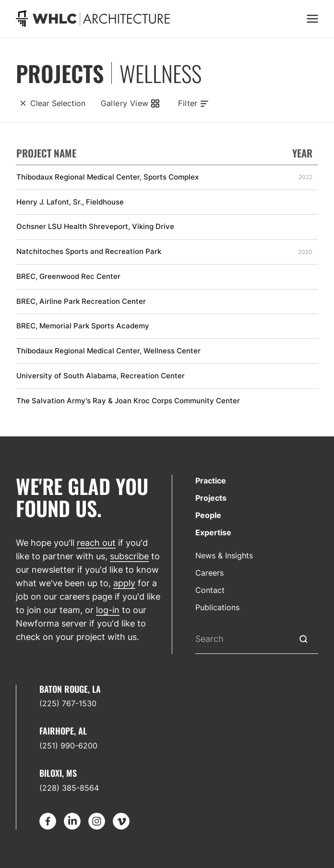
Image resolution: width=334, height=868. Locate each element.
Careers (209, 573)
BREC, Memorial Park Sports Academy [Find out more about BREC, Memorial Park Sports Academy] (83, 326)
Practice (211, 481)
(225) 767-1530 (68, 703)
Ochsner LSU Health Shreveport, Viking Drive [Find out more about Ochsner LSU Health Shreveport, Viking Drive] (95, 227)
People (208, 515)
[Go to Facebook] (48, 821)
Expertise (213, 532)
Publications (217, 607)
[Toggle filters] (193, 103)
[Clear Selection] (51, 103)
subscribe (129, 556)
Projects (211, 498)
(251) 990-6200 (68, 746)
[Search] (242, 639)
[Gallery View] (130, 103)
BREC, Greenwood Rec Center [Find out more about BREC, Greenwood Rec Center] (68, 277)
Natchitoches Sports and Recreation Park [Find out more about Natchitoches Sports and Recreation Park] (89, 252)
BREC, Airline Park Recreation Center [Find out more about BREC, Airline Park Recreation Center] (81, 301)
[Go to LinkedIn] (72, 821)
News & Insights (224, 555)
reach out (96, 543)
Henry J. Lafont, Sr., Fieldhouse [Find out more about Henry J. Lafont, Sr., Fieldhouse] (70, 202)
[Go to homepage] (93, 18)
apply (124, 583)
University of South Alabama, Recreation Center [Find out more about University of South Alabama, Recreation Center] (101, 376)
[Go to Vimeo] (121, 821)
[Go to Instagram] (97, 821)
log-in (108, 610)
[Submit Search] (304, 639)
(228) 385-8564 (69, 788)
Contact (210, 590)
